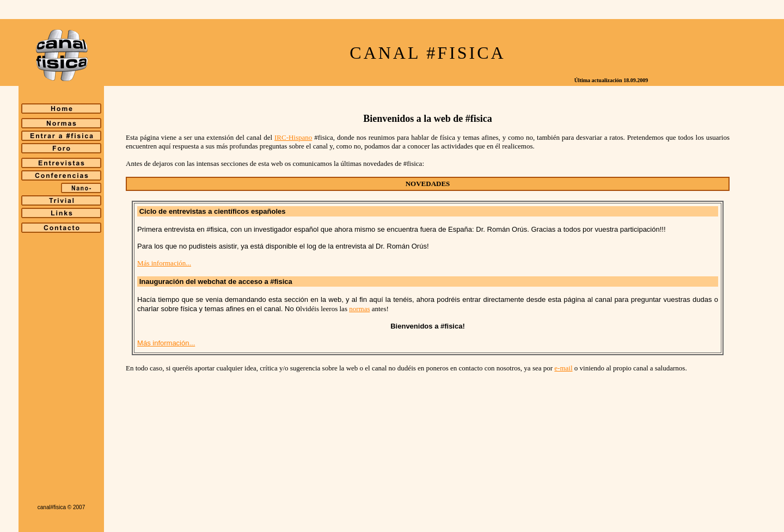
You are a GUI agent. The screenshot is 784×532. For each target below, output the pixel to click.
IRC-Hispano (293, 137)
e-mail (563, 368)
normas (359, 309)
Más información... (164, 263)
